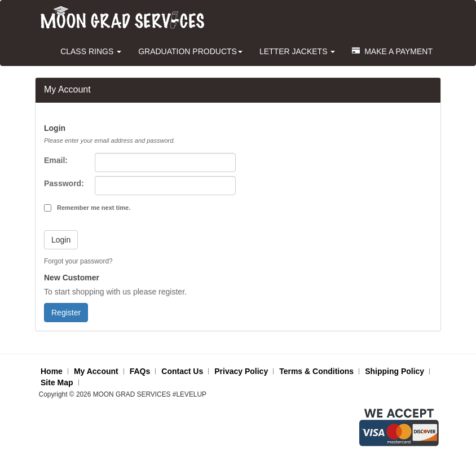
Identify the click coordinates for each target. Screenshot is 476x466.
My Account (96, 371)
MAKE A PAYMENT (392, 51)
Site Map (57, 383)
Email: (56, 160)
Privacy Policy (241, 371)
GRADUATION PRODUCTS (190, 51)
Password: (64, 183)
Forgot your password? (78, 261)
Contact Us (182, 371)
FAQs (140, 371)
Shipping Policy (395, 371)
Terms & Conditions (316, 371)
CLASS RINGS (91, 51)
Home (52, 371)
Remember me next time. (94, 208)
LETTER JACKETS (297, 51)
